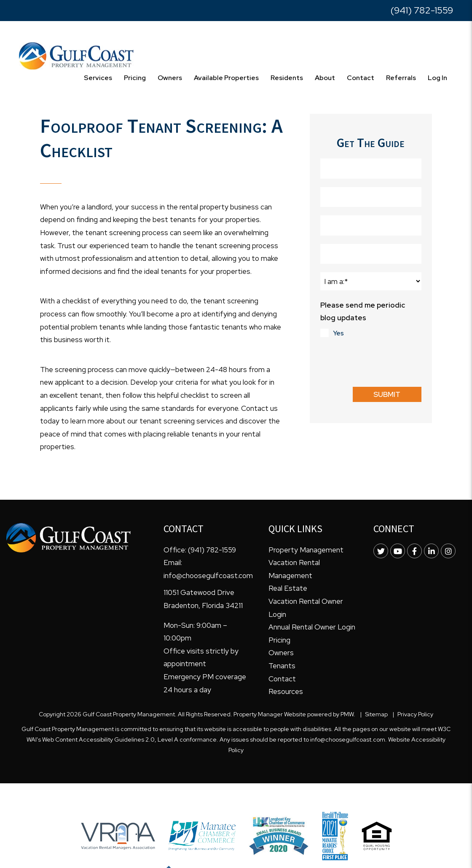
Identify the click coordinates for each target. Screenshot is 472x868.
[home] (76, 55)
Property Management (306, 550)
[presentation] (384, 362)
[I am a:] (371, 281)
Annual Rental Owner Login (312, 627)
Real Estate (288, 588)
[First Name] (371, 169)
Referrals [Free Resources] (401, 78)
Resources (286, 691)
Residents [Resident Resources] (287, 78)
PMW (347, 714)
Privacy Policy (415, 714)
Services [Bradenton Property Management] (98, 78)
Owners (281, 653)
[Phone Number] (371, 225)
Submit (387, 394)
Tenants (282, 666)
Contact (361, 78)
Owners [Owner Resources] (170, 78)
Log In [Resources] (437, 78)
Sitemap (376, 714)
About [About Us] (325, 78)
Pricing (135, 78)
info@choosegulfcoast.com (208, 576)
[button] (381, 551)
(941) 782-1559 (422, 10)
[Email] (371, 254)
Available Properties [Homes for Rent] (226, 78)
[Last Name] (371, 197)
